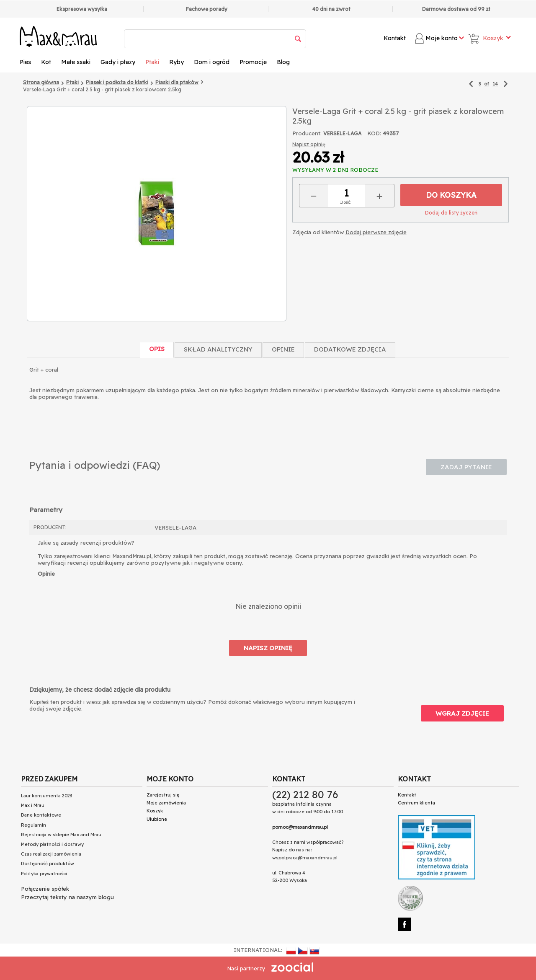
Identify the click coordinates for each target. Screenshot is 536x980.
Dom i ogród (212, 62)
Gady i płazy (118, 62)
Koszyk (155, 811)
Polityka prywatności (44, 874)
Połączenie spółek (45, 889)
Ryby (177, 62)
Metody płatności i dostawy (52, 844)
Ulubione (157, 819)
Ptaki (152, 62)
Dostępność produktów (48, 864)
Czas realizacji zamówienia (51, 854)
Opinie (283, 349)
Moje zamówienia (166, 803)
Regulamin (33, 825)
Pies (25, 62)
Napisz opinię (309, 144)
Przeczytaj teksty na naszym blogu (67, 897)
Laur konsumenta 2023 (46, 796)
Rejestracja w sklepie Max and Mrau (61, 835)
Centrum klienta (416, 803)
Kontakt (395, 38)
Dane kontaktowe (41, 815)
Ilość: (345, 202)
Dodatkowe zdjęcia (350, 349)
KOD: (374, 133)
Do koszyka (451, 195)
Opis (157, 349)
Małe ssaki (76, 62)
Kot (46, 62)
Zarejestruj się (163, 795)
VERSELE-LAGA (342, 133)
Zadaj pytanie (466, 467)
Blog (283, 62)
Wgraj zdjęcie (462, 713)
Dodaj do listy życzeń (451, 213)
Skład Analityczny (218, 349)
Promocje (253, 62)
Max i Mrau (33, 805)
